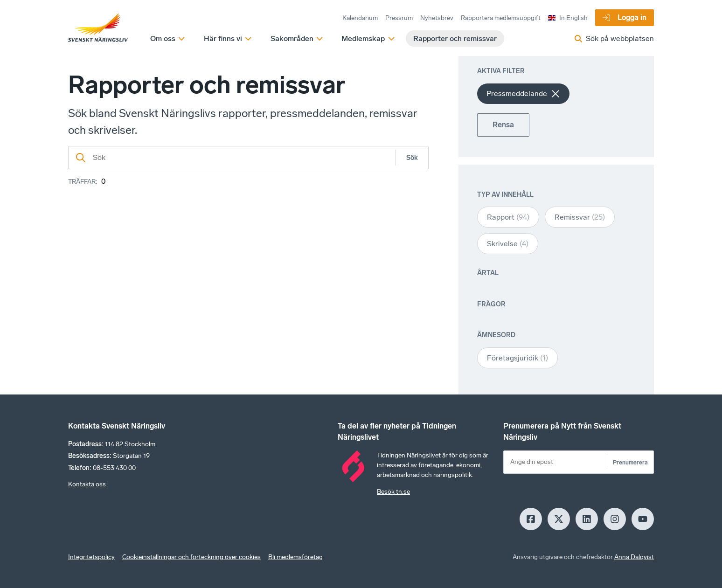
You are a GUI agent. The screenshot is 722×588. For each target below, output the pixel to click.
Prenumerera (630, 462)
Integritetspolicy (91, 557)
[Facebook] (531, 519)
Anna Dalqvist (634, 557)
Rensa (503, 125)
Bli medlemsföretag (295, 557)
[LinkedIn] (587, 519)
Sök (412, 158)
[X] (559, 519)
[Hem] (98, 28)
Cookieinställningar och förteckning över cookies (191, 557)
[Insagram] (615, 519)
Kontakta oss (87, 484)
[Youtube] (643, 519)
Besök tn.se (393, 492)
